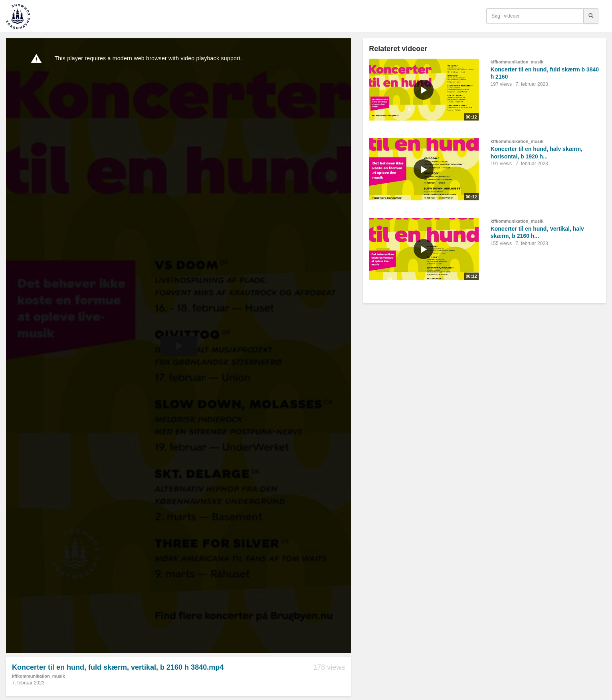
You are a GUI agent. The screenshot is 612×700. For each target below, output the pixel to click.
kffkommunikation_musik (39, 676)
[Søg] (591, 16)
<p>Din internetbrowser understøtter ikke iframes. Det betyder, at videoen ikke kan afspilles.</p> (178, 346)
